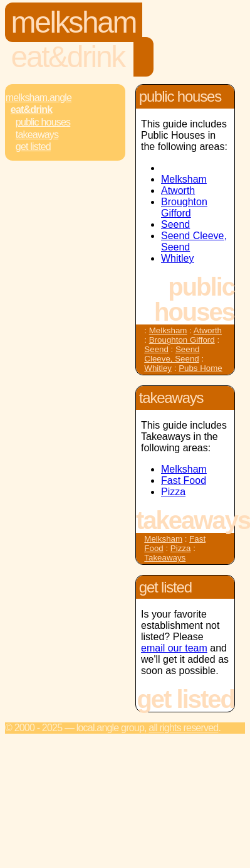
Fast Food (184, 480)
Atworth (178, 190)
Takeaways (37, 135)
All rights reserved (183, 728)
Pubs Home (201, 368)
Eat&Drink (68, 57)
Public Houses (43, 122)
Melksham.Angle (39, 98)
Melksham (74, 22)
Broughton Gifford (184, 207)
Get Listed (33, 147)
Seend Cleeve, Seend (172, 354)
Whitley (177, 258)
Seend (175, 224)
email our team (174, 648)
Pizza (173, 492)
